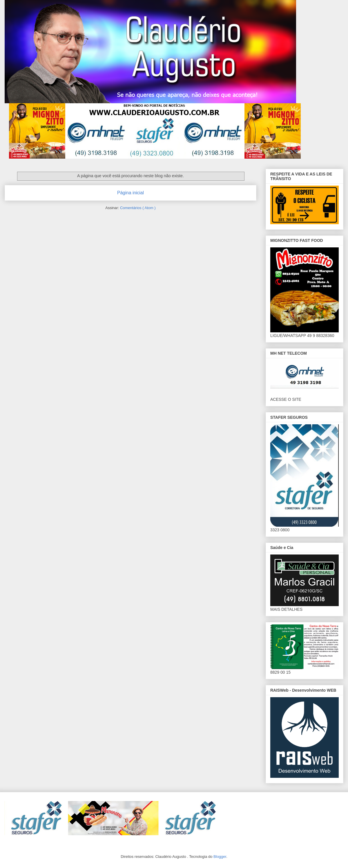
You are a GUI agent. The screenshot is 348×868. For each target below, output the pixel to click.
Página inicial (130, 193)
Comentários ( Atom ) (138, 208)
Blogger (220, 857)
